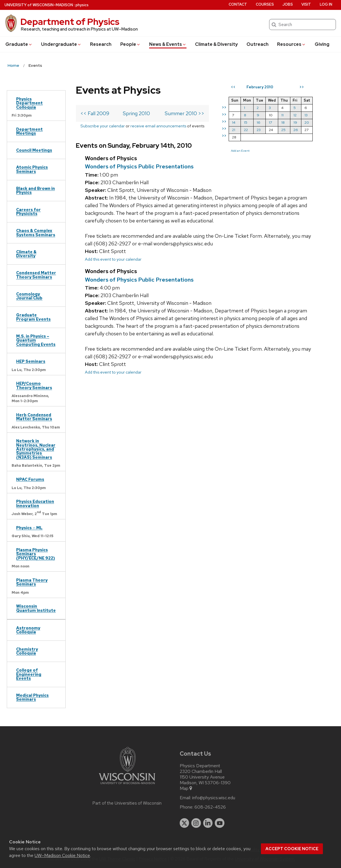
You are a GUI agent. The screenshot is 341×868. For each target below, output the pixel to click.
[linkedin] (208, 823)
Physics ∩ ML (29, 528)
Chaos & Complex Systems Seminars (36, 232)
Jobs (288, 4)
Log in (326, 4)
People (130, 44)
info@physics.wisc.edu (214, 798)
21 (234, 130)
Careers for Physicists (28, 212)
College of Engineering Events (29, 674)
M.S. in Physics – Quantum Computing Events (36, 340)
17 (270, 122)
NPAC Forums (30, 479)
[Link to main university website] (127, 785)
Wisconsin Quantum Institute (36, 608)
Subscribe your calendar (103, 126)
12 (295, 115)
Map (186, 788)
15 (246, 122)
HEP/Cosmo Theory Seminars (34, 385)
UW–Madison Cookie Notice (62, 855)
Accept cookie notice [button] (292, 849)
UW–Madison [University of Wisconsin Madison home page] (39, 5)
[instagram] (196, 823)
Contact (238, 4)
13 (306, 115)
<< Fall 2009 (95, 113)
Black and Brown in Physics (36, 190)
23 (259, 130)
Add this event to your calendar (113, 259)
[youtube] (220, 823)
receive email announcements (158, 126)
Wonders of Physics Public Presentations (139, 166)
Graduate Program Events (33, 317)
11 (282, 115)
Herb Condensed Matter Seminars (34, 417)
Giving (322, 44)
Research (101, 44)
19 (295, 122)
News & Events (168, 44)
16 (259, 122)
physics (82, 5)
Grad (19, 44)
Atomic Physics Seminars (32, 169)
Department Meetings (29, 131)
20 (307, 122)
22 (246, 130)
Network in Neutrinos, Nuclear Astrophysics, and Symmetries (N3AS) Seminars (36, 449)
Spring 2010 (136, 113)
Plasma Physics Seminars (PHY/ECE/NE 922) (36, 554)
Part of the (127, 803)
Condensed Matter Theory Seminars (36, 275)
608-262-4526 (210, 807)
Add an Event (240, 151)
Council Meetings (34, 150)
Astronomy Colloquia (28, 630)
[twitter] (185, 823)
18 (283, 122)
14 (234, 122)
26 (296, 130)
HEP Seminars (31, 361)
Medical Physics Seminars (32, 697)
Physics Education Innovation (35, 503)
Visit (306, 4)
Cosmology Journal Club (29, 296)
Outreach (258, 44)
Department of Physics (70, 22)
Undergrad (61, 44)
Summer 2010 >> (185, 113)
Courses (265, 4)
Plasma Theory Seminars (32, 582)
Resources (291, 44)
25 (283, 130)
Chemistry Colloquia (27, 651)
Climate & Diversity (216, 44)
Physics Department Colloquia (29, 103)
